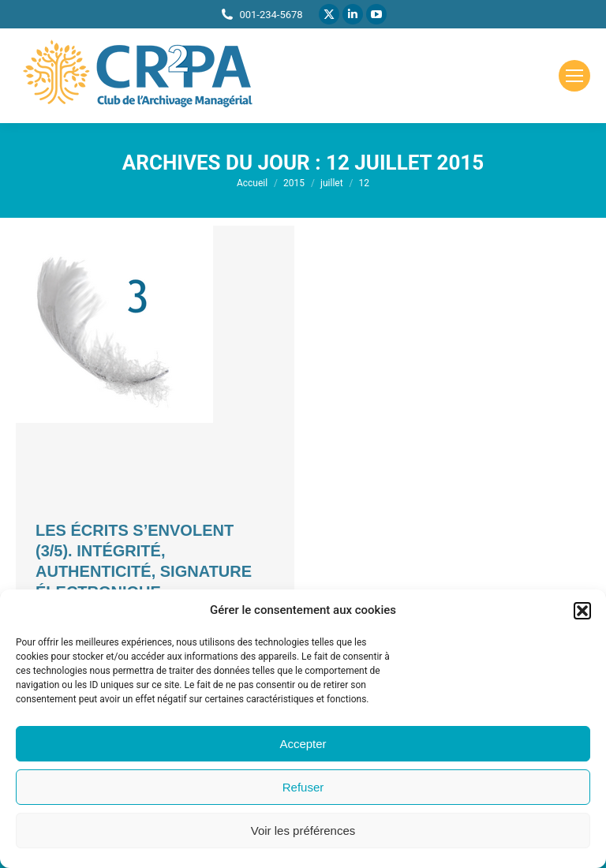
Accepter (303, 744)
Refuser (303, 787)
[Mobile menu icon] (574, 76)
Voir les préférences (303, 831)
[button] (582, 611)
